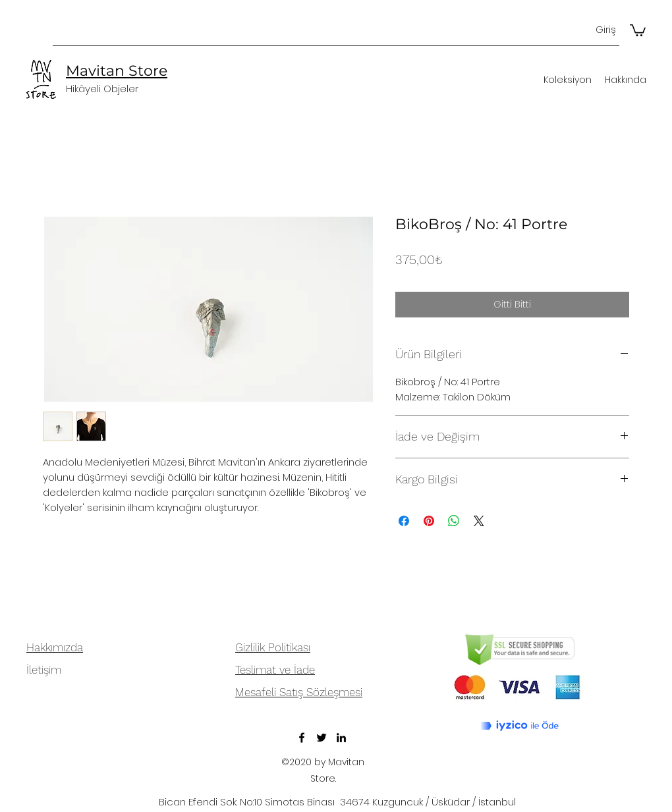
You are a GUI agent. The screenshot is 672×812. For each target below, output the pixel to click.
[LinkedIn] (341, 738)
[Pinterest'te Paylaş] (429, 521)
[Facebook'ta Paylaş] (404, 521)
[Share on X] (479, 521)
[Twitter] (322, 738)
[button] (638, 30)
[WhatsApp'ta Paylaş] (454, 521)
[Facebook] (302, 738)
